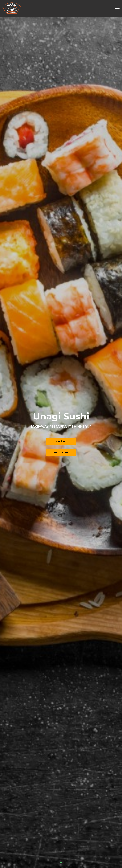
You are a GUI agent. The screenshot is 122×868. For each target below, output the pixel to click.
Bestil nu (61, 441)
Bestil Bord (61, 452)
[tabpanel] (61, 434)
